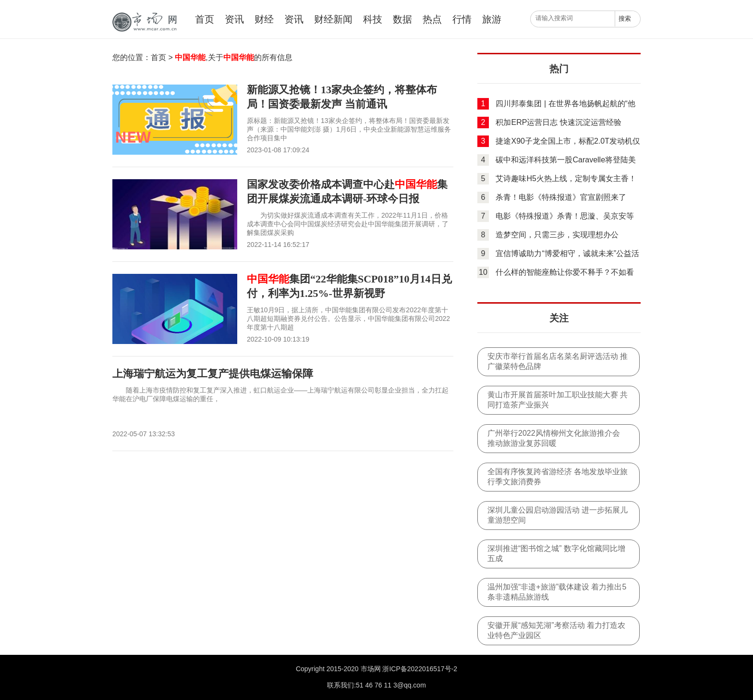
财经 (264, 19)
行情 (462, 19)
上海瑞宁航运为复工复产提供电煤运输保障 (213, 374)
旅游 (492, 19)
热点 (432, 19)
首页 (205, 19)
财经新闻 (333, 19)
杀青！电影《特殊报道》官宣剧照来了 (561, 197)
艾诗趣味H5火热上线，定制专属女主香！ (566, 178)
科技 (373, 19)
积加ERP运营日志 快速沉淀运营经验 (558, 122)
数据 (402, 19)
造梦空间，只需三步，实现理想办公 (557, 235)
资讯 (234, 19)
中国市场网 (144, 22)
